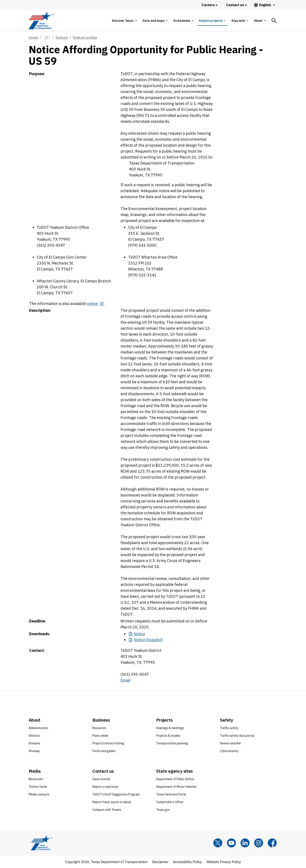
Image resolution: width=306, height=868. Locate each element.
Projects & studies (168, 736)
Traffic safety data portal (237, 736)
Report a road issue (105, 787)
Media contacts (39, 794)
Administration (38, 728)
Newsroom (36, 779)
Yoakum (62, 37)
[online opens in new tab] (95, 304)
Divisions (34, 743)
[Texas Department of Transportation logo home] (41, 21)
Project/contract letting (108, 743)
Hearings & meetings (170, 728)
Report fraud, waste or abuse (112, 802)
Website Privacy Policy (224, 862)
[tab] (124, 21)
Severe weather (231, 743)
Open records (101, 779)
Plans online (100, 736)
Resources (99, 728)
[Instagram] (259, 843)
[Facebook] (272, 843)
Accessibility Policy (187, 862)
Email (125, 680)
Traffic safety (229, 728)
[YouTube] (231, 843)
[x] (218, 843)
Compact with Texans (107, 810)
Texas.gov (163, 810)
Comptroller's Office (170, 802)
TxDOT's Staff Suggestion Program (116, 794)
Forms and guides (104, 751)
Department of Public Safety (175, 779)
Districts (34, 736)
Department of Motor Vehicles (176, 787)
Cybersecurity (229, 751)
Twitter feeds (38, 787)
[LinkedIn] (245, 843)
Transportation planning (172, 743)
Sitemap (34, 751)
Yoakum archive (85, 37)
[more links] (47, 38)
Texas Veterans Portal (171, 794)
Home (33, 37)
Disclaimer (160, 862)
